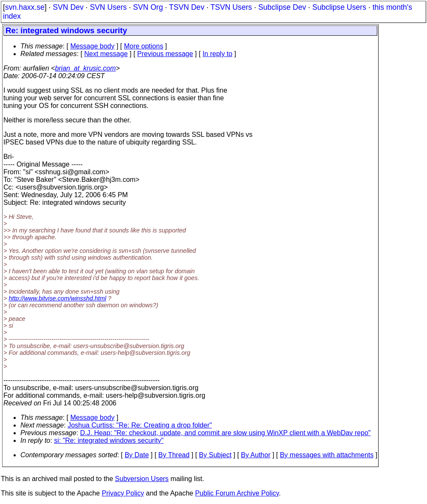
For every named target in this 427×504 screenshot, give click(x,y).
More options (144, 46)
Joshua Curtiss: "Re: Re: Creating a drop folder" (140, 425)
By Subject (215, 455)
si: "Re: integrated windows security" (109, 440)
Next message (106, 54)
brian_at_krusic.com (85, 68)
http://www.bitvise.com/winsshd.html (57, 298)
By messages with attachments (327, 455)
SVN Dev (68, 7)
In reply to (218, 54)
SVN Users (108, 7)
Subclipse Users (339, 7)
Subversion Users (142, 479)
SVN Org (148, 7)
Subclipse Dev (282, 7)
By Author (256, 455)
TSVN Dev (187, 7)
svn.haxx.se (25, 7)
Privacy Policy (123, 493)
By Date (137, 455)
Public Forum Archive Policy (237, 493)
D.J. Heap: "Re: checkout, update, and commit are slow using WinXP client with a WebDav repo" (226, 433)
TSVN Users (231, 7)
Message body (92, 46)
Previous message (165, 54)
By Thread (174, 455)
